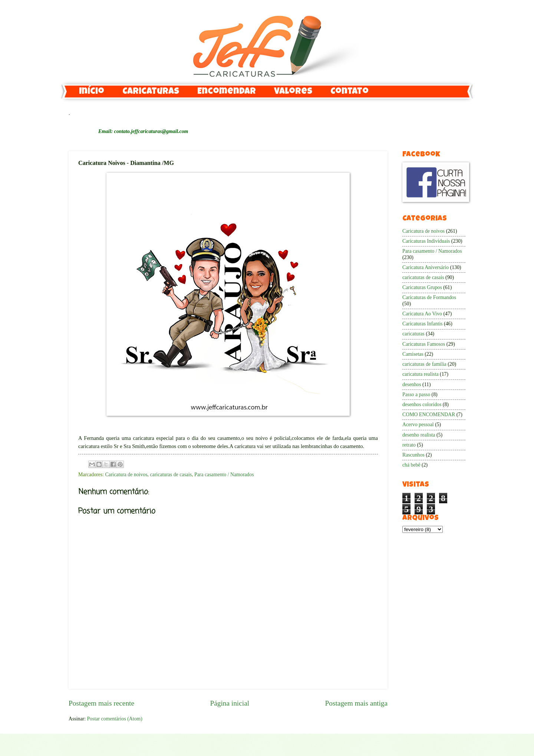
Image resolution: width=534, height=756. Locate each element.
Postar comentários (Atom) (114, 719)
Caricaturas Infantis (422, 324)
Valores (293, 92)
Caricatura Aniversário (426, 267)
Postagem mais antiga (356, 703)
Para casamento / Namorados (224, 475)
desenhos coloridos (422, 404)
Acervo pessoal (418, 425)
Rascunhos (413, 455)
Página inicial (230, 703)
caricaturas (413, 334)
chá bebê (411, 465)
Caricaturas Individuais (426, 241)
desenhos (412, 384)
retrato (409, 445)
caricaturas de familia (424, 364)
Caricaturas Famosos (424, 344)
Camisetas (413, 354)
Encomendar (227, 92)
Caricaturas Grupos (422, 287)
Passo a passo (416, 394)
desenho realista (419, 435)
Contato (350, 92)
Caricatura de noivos (126, 475)
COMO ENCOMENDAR (429, 415)
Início (92, 92)
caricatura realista (421, 374)
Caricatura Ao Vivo (422, 314)
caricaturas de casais (171, 475)
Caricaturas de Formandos (429, 297)
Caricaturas (151, 92)
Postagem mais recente (101, 703)
